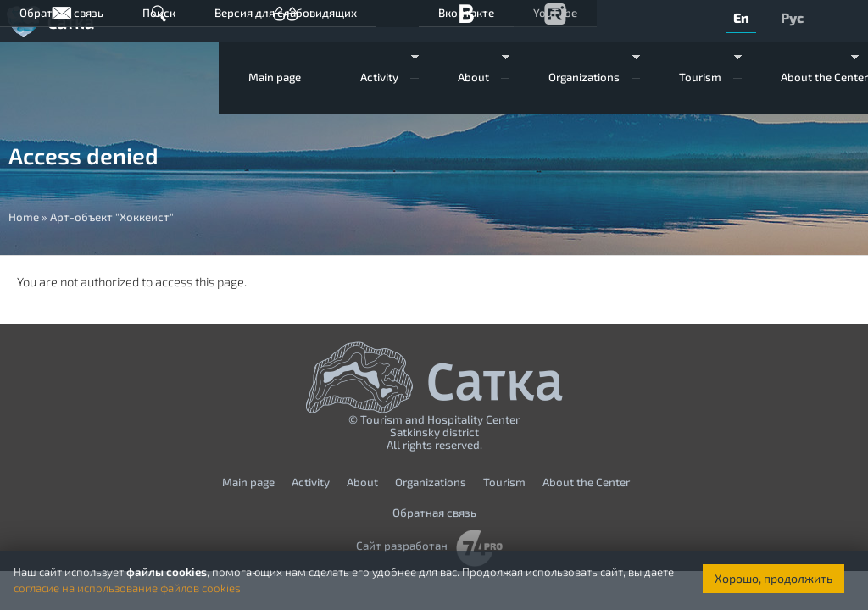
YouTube (555, 13)
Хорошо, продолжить (773, 578)
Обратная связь (61, 13)
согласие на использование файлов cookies (127, 588)
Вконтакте (466, 13)
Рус (792, 17)
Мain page (275, 77)
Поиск (159, 13)
